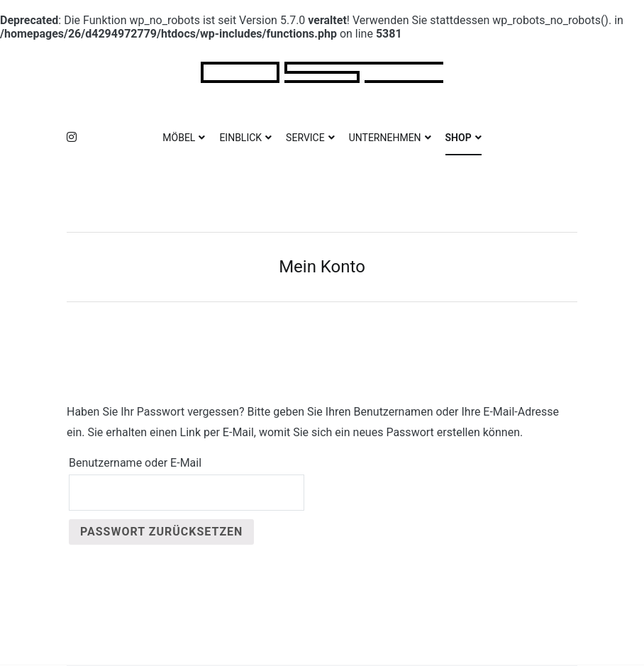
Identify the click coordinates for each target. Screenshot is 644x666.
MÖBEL (179, 138)
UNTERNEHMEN (385, 138)
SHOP (459, 138)
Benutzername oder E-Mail (135, 463)
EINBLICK (240, 138)
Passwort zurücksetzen (161, 532)
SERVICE (305, 138)
